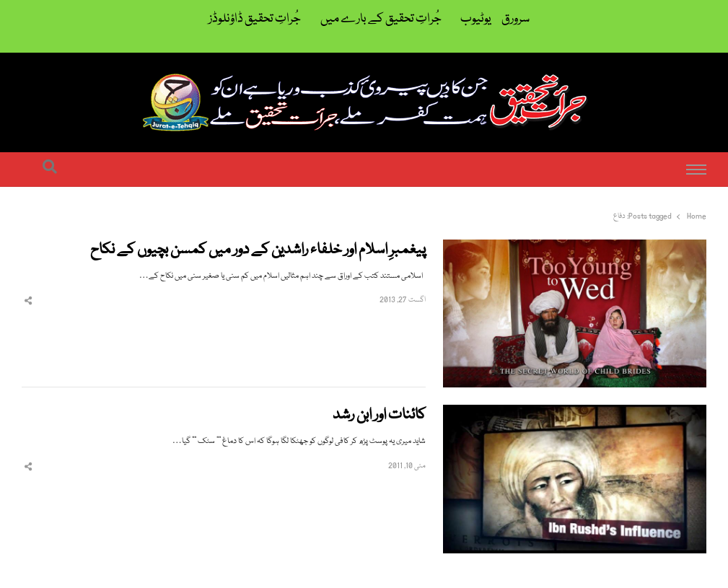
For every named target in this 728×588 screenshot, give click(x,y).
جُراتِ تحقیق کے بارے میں (381, 19)
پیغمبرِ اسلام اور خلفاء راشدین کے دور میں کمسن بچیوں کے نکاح (258, 251)
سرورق (516, 19)
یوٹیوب (476, 19)
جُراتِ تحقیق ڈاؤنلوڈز (255, 19)
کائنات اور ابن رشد (379, 416)
